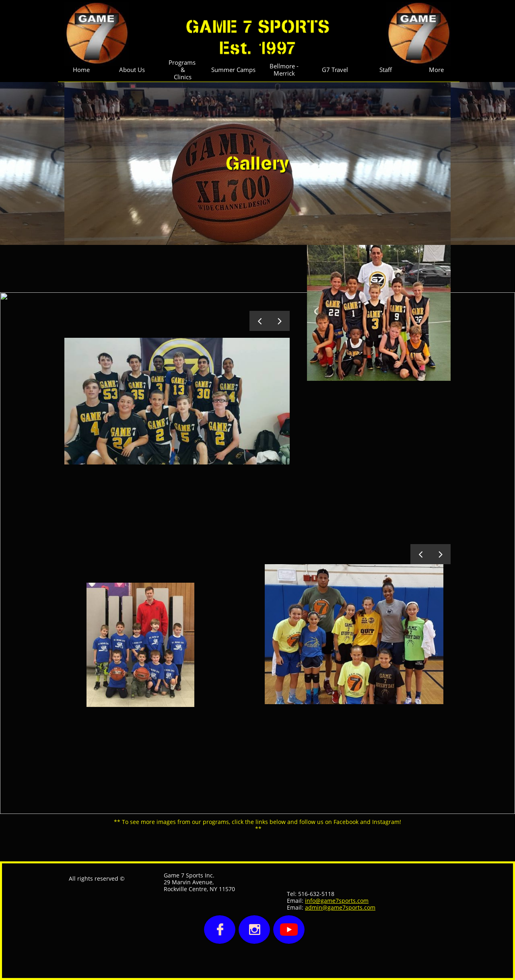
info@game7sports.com (337, 901)
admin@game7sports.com (340, 907)
